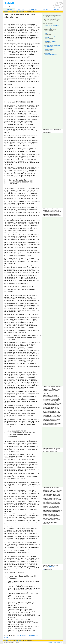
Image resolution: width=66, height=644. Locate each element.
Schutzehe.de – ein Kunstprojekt (52, 44)
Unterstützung (33, 9)
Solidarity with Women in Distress (53, 52)
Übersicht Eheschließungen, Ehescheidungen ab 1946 (51, 568)
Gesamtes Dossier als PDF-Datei (51, 26)
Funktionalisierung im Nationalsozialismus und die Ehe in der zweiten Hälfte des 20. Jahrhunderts (22, 434)
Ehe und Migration (19, 12)
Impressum (59, 643)
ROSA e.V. (48, 53)
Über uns (57, 9)
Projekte (45, 9)
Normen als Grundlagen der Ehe (19, 102)
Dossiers (9, 9)
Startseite (6, 12)
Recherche (21, 9)
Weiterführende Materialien (51, 55)
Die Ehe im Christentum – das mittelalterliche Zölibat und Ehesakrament (19, 182)
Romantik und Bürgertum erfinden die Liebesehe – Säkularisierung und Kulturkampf (22, 338)
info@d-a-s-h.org (52, 643)
